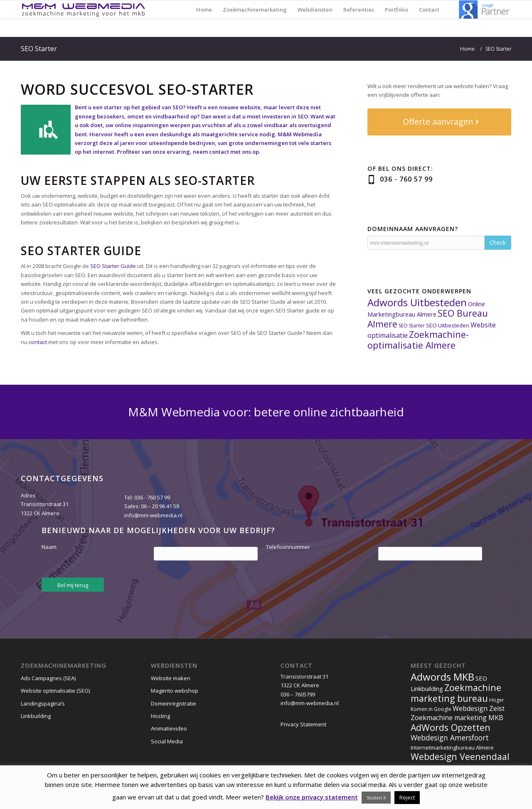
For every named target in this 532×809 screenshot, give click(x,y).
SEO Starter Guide (113, 266)
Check (498, 242)
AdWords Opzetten (451, 727)
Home (467, 49)
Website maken (171, 678)
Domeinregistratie (174, 703)
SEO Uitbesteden (448, 325)
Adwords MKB (442, 677)
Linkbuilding (36, 716)
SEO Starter (39, 49)
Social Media (167, 741)
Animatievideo (169, 728)
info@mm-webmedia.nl (153, 515)
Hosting (160, 716)
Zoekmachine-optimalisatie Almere (418, 339)
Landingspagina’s (43, 703)
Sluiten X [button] (376, 798)
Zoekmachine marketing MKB (457, 718)
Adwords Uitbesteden (417, 302)
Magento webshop (175, 691)
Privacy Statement (303, 724)
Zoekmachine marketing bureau (456, 693)
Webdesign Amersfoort (450, 738)
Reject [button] (407, 797)
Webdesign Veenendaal (460, 756)
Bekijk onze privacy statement (312, 797)
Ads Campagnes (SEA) (48, 678)
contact (38, 342)
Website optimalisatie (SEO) (55, 691)
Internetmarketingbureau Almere (452, 748)
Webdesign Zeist (479, 708)
